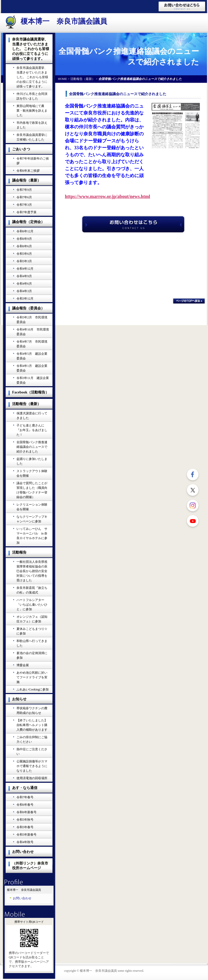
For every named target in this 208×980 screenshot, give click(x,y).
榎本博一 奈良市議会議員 (64, 21)
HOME (62, 79)
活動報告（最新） (83, 79)
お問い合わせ (22, 898)
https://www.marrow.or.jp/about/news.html (107, 196)
